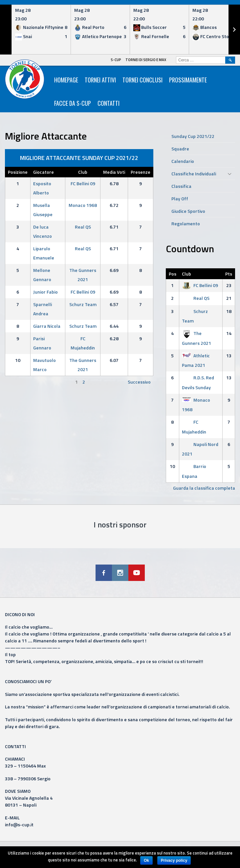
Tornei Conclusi (142, 80)
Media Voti (114, 172)
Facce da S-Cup (73, 103)
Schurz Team (83, 304)
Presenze (141, 172)
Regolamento (186, 223)
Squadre (180, 149)
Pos (173, 274)
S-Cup (116, 60)
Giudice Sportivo (188, 211)
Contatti (109, 103)
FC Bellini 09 (83, 183)
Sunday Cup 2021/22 (193, 136)
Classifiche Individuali (194, 174)
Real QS (83, 227)
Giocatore (44, 172)
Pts (229, 274)
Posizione (18, 172)
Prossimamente (188, 80)
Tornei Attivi (100, 80)
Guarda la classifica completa (204, 488)
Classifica (181, 186)
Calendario (183, 161)
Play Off (180, 199)
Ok (146, 860)
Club (83, 172)
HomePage (66, 80)
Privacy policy (174, 860)
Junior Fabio (45, 292)
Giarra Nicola (47, 326)
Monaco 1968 (83, 205)
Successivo (139, 382)
